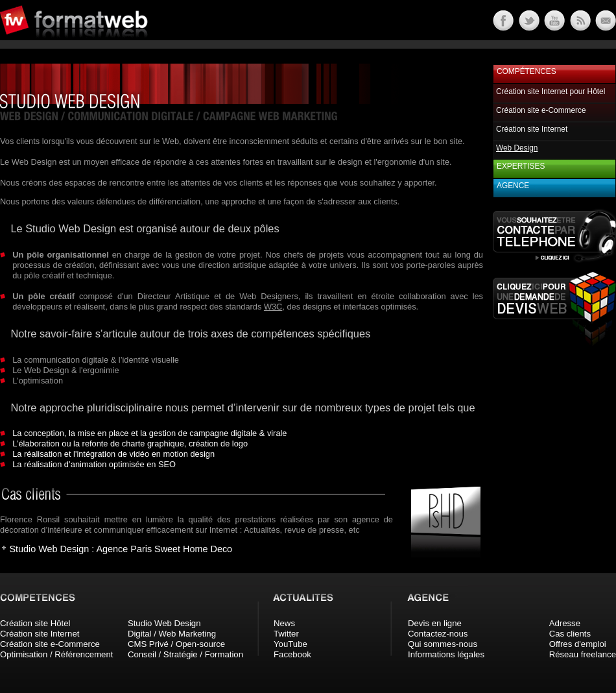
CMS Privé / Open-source (176, 644)
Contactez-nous (438, 634)
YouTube (290, 644)
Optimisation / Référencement (56, 654)
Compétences (527, 71)
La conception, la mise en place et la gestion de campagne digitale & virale (149, 433)
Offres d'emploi (578, 644)
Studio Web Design (164, 623)
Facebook (292, 654)
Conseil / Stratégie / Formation (185, 654)
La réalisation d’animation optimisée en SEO (94, 464)
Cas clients (570, 634)
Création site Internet (532, 129)
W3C (273, 307)
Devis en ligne (435, 623)
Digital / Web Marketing (172, 634)
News (284, 623)
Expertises (521, 166)
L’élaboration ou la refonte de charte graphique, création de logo (130, 444)
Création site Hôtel (35, 623)
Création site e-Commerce (541, 110)
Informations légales (446, 654)
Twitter (286, 634)
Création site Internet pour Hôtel (551, 91)
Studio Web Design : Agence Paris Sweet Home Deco (121, 549)
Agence (513, 186)
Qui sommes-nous (443, 644)
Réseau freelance (583, 654)
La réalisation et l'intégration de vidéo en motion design (113, 454)
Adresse (565, 623)
